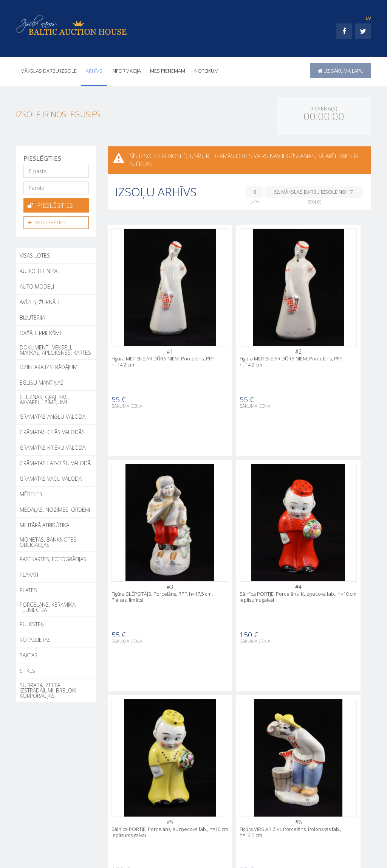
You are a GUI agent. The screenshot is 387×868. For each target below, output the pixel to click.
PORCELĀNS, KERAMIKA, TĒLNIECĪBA (48, 606)
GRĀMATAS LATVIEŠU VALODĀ (55, 462)
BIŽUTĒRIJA (32, 316)
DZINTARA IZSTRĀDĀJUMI (49, 366)
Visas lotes (35, 254)
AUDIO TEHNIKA (39, 270)
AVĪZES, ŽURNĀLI (39, 301)
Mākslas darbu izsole (49, 71)
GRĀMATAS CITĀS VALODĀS (52, 431)
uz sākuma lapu (341, 71)
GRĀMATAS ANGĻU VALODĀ (53, 415)
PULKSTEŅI (33, 623)
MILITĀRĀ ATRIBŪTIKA (44, 524)
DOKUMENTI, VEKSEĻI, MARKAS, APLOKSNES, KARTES (55, 349)
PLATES (28, 589)
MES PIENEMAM (168, 71)
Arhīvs (94, 71)
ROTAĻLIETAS (35, 639)
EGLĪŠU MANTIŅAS (42, 381)
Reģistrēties (47, 222)
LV (368, 18)
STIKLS (27, 670)
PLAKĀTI (29, 574)
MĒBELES (31, 493)
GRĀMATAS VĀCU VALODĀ (51, 477)
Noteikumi (207, 71)
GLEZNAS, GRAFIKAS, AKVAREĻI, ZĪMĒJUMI (44, 398)
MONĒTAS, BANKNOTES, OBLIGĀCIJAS (49, 541)
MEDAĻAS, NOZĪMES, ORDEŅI (55, 509)
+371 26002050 (46, 848)
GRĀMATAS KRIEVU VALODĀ (53, 446)
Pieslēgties (50, 205)
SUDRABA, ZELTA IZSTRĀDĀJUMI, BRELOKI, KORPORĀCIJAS (49, 689)
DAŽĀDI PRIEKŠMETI (43, 332)
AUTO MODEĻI (37, 285)
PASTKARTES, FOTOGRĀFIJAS (53, 558)
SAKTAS (29, 654)
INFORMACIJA (126, 71)
